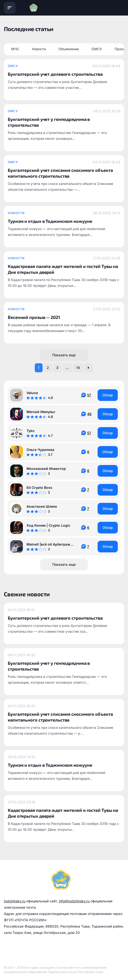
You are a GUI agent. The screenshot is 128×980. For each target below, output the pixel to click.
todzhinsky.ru (15, 901)
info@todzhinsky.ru (74, 901)
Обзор (108, 395)
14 (78, 368)
